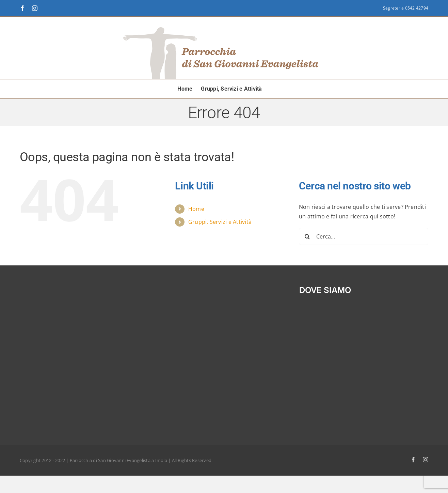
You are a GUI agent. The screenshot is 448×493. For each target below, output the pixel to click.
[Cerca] (307, 236)
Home (196, 209)
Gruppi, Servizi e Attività (220, 222)
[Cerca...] (364, 236)
